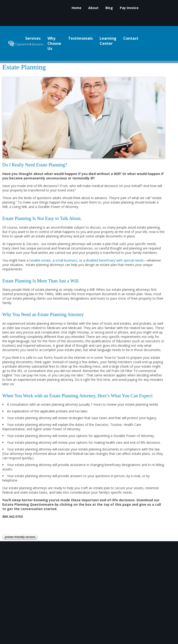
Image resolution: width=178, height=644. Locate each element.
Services (33, 39)
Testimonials (80, 39)
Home (76, 8)
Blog (109, 8)
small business (66, 260)
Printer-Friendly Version (20, 537)
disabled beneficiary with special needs (115, 260)
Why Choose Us (54, 44)
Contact (131, 39)
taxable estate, (41, 260)
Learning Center (108, 41)
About (93, 8)
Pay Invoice (129, 8)
